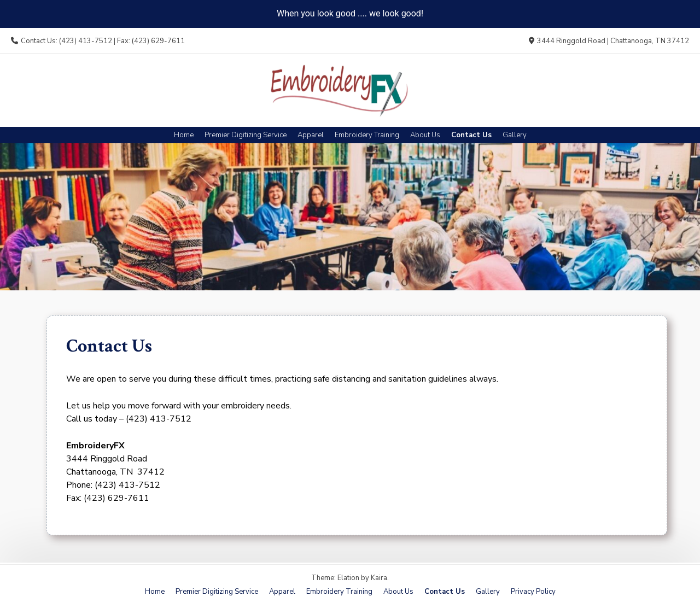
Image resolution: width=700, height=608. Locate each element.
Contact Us (471, 135)
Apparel (311, 135)
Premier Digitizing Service (246, 135)
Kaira (379, 578)
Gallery (515, 135)
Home (184, 135)
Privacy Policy (533, 592)
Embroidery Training (367, 135)
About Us (425, 135)
